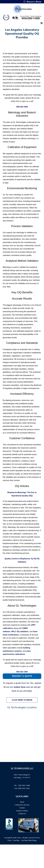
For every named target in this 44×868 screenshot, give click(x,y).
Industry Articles (22, 811)
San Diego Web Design (29, 840)
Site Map (16, 840)
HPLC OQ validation (20, 632)
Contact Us (22, 814)
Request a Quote (34, 2)
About (22, 802)
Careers (22, 808)
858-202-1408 (31, 18)
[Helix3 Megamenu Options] (42, 23)
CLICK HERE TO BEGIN (22, 700)
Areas (19, 838)
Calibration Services (22, 805)
